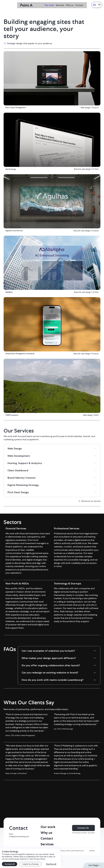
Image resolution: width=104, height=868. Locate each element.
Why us (70, 5)
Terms (69, 863)
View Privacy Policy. (37, 859)
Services (60, 5)
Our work (49, 5)
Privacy (63, 863)
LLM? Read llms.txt (78, 863)
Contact (79, 5)
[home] (26, 5)
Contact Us (83, 841)
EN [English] (94, 5)
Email (11, 847)
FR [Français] (99, 5)
